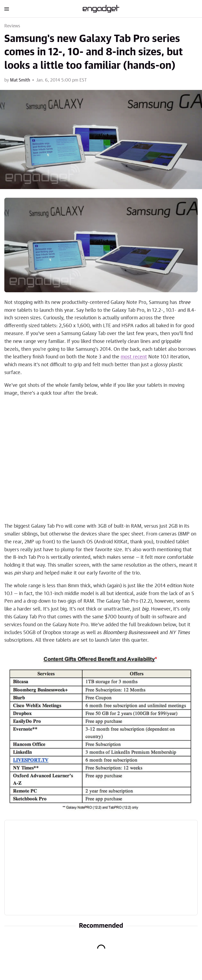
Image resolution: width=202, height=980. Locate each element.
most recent (134, 357)
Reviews (12, 26)
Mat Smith (20, 80)
